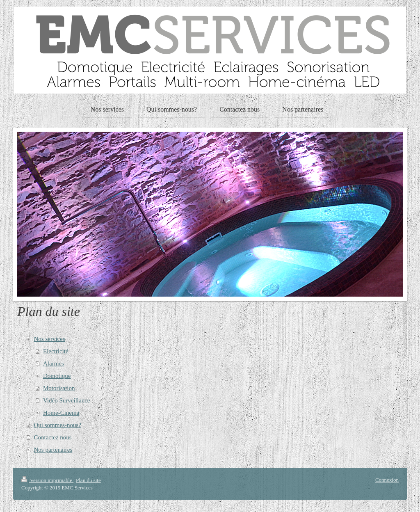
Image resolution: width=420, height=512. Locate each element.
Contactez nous (53, 437)
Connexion (387, 480)
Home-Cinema (61, 413)
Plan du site (88, 480)
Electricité (56, 351)
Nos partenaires (53, 450)
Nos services (50, 339)
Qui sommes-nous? (58, 425)
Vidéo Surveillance (66, 400)
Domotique (57, 376)
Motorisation (59, 388)
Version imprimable (47, 480)
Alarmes (54, 363)
